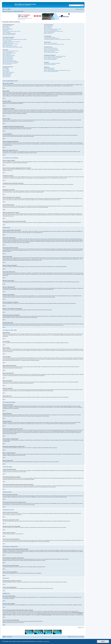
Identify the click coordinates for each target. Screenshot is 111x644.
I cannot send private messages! (50, 37)
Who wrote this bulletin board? (49, 68)
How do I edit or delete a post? (8, 52)
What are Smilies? (6, 70)
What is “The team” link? (48, 33)
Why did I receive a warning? (8, 60)
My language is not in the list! (8, 43)
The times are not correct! (7, 40)
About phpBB (5, 599)
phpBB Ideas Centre (54, 605)
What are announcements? (7, 73)
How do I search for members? (49, 51)
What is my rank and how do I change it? (10, 46)
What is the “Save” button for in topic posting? (11, 62)
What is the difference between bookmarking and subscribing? (55, 56)
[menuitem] (10, 9)
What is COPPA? (6, 27)
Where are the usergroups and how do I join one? (53, 29)
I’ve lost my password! (7, 32)
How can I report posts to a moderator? (10, 61)
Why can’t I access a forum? (8, 58)
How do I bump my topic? (7, 64)
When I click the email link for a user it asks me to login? (12, 47)
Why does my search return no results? (51, 49)
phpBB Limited (35, 597)
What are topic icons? (7, 77)
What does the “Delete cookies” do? (9, 35)
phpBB (38, 192)
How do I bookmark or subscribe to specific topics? (53, 57)
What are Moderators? (48, 27)
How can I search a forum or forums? (51, 48)
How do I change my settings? (8, 38)
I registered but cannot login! (8, 29)
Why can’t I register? (6, 28)
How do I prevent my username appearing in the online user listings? (15, 39)
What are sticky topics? (7, 74)
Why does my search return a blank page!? (52, 50)
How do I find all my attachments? (50, 64)
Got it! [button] (103, 641)
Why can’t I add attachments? (8, 59)
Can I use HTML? (6, 69)
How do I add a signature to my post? (9, 53)
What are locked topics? (7, 76)
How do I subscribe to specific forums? (51, 58)
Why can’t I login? (6, 30)
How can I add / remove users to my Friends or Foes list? (54, 44)
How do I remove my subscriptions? (50, 60)
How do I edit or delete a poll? (8, 56)
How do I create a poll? (7, 54)
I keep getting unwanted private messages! (52, 38)
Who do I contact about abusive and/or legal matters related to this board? (57, 70)
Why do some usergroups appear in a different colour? (54, 31)
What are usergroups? (48, 28)
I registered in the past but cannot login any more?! (12, 31)
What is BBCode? (6, 68)
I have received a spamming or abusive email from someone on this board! (57, 39)
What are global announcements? (9, 72)
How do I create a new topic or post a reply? (10, 51)
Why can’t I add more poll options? (9, 55)
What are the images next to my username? (10, 44)
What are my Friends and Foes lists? (50, 43)
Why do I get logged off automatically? (9, 33)
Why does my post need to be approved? (10, 63)
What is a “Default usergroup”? (49, 32)
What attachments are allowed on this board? (52, 63)
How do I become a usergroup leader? (51, 30)
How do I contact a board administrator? (51, 71)
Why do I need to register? (7, 26)
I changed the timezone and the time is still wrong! (11, 42)
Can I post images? (6, 71)
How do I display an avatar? (8, 45)
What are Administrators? (48, 26)
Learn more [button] (46, 641)
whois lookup (5, 613)
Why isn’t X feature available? (49, 69)
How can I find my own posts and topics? (51, 52)
